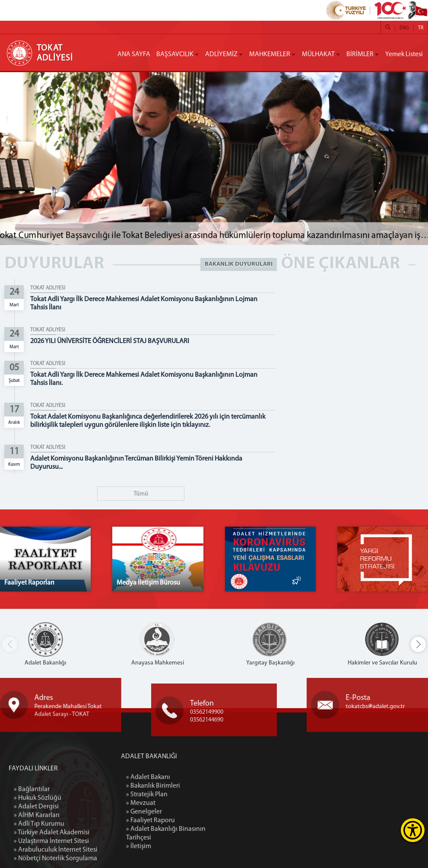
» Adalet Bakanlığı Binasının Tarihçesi (203, 833)
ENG (404, 28)
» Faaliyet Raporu (188, 820)
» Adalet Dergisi (36, 855)
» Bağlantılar (32, 838)
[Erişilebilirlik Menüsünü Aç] (413, 830)
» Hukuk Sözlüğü (38, 846)
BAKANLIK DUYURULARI (239, 264)
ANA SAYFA (134, 54)
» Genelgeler (181, 812)
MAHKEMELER (270, 54)
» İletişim (176, 846)
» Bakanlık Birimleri (190, 786)
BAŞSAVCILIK (175, 54)
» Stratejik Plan (184, 795)
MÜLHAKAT (318, 54)
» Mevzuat (178, 803)
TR (421, 28)
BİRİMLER (360, 54)
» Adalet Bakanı (185, 777)
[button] (418, 644)
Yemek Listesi (404, 54)
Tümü (141, 494)
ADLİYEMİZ (221, 54)
